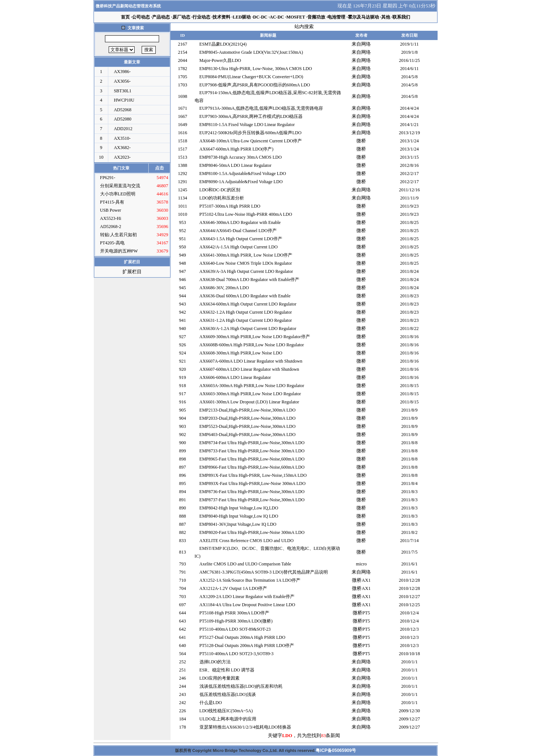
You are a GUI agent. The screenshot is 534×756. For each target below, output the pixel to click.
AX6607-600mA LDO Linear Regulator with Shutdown (249, 369)
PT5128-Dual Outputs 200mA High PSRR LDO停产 (247, 646)
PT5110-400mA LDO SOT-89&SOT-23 (235, 629)
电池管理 (336, 17)
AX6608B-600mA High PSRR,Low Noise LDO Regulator (252, 345)
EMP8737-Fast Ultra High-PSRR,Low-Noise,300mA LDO (252, 500)
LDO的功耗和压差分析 (222, 198)
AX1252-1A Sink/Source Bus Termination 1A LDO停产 (250, 580)
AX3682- (122, 148)
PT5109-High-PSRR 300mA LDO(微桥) (236, 621)
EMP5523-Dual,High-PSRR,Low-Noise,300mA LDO (248, 426)
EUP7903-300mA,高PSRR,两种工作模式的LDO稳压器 (251, 116)
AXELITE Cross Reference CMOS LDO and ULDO (247, 541)
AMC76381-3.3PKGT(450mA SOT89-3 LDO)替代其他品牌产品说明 (264, 572)
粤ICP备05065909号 (336, 750)
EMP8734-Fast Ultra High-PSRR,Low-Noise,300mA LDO (252, 443)
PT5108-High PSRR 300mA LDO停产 (234, 613)
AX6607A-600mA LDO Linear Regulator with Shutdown (251, 361)
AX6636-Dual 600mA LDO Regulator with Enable (245, 296)
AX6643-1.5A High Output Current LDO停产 (241, 239)
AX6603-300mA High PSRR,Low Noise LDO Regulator (250, 394)
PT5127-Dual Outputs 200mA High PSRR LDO (243, 637)
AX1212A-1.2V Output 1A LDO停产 (233, 588)
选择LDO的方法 (215, 662)
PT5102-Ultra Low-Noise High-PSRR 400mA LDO (246, 214)
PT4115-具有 (112, 202)
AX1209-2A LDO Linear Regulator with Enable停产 (247, 597)
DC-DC (260, 17)
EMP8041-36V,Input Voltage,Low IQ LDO (238, 524)
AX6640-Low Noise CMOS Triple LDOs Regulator (246, 263)
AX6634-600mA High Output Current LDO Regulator (248, 304)
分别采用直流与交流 (120, 186)
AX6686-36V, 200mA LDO (224, 288)
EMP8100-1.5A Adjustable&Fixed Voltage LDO (243, 174)
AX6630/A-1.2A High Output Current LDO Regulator (248, 329)
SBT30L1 (123, 91)
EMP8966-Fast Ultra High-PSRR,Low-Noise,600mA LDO (252, 467)
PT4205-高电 (112, 243)
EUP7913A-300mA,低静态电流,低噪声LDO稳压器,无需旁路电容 (261, 108)
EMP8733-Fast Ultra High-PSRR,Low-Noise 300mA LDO (252, 451)
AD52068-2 (111, 227)
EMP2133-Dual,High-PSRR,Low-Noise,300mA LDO (248, 410)
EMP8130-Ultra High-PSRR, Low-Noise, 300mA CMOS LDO (256, 69)
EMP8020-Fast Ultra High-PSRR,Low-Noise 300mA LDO (252, 532)
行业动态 (201, 17)
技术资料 (221, 17)
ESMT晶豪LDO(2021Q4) (223, 44)
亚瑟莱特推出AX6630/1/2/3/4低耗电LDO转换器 (245, 727)
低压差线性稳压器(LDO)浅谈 (228, 694)
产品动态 (161, 17)
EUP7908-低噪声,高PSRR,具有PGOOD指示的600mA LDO (255, 85)
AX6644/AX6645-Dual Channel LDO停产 (238, 231)
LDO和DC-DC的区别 (220, 190)
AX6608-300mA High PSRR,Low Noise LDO (241, 353)
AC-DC (277, 17)
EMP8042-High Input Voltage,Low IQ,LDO (239, 508)
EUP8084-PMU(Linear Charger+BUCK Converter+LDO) (251, 77)
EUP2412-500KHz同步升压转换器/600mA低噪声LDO (250, 133)
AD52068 (123, 110)
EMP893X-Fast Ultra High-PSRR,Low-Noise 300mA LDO (253, 483)
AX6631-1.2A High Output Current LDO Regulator (246, 320)
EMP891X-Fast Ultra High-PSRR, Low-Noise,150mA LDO (253, 475)
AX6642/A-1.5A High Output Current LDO (239, 247)
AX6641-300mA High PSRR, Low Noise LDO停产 (246, 255)
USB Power (111, 210)
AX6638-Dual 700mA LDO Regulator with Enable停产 (250, 280)
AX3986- (122, 72)
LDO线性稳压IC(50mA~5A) (226, 711)
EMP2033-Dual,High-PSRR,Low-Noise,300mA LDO (248, 418)
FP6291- (108, 178)
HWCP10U (124, 100)
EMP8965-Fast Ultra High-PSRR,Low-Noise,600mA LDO (252, 459)
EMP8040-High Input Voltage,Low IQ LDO (239, 516)
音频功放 (316, 17)
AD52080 (123, 119)
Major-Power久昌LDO (220, 60)
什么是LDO (211, 703)
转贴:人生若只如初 (118, 235)
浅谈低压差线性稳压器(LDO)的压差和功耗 (241, 686)
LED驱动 (242, 17)
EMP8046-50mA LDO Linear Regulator (235, 165)
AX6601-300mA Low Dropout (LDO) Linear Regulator (249, 402)
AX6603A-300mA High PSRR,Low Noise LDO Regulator (252, 386)
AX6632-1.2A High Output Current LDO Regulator (246, 312)
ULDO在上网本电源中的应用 (228, 719)
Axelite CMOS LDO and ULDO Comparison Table (245, 564)
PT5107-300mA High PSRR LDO (230, 206)
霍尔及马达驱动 (363, 17)
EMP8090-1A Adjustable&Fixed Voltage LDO (241, 182)
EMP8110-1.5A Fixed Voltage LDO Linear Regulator (247, 125)
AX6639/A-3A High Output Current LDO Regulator (246, 271)
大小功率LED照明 (118, 194)
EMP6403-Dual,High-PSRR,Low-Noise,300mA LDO (248, 435)
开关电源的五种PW (119, 251)
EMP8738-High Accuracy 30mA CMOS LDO (241, 157)
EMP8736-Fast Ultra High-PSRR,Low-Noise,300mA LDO (252, 492)
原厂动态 (181, 17)
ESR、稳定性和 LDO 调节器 (227, 670)
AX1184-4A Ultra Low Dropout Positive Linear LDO (247, 605)
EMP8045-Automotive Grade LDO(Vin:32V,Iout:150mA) (251, 52)
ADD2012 (123, 129)
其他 (386, 17)
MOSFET (296, 17)
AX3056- (122, 81)
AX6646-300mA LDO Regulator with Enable (240, 222)
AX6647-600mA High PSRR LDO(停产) (237, 149)
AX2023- (122, 157)
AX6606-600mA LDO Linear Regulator (235, 377)
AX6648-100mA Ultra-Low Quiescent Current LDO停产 (251, 141)
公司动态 (141, 17)
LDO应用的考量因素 (220, 678)
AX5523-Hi (111, 218)
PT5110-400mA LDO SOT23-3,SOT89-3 (237, 654)
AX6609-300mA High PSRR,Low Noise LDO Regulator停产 (255, 337)
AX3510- (122, 138)
